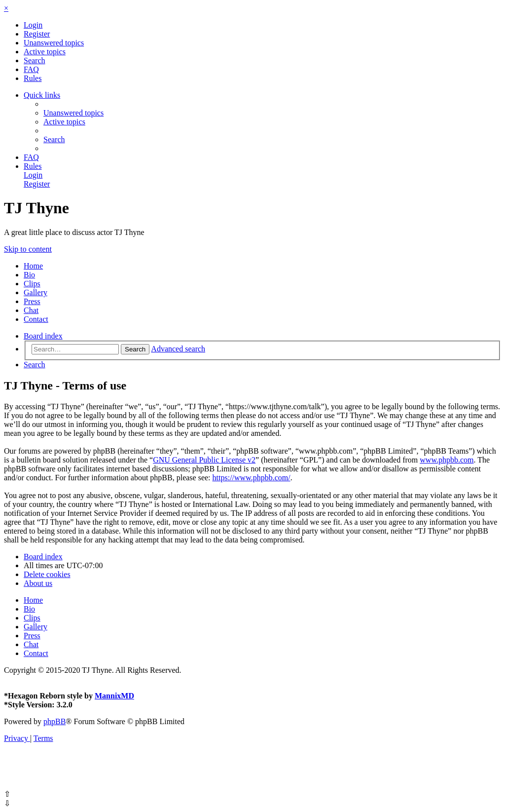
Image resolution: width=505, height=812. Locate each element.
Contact (36, 319)
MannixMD (114, 696)
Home (33, 266)
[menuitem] (33, 25)
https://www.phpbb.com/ (252, 478)
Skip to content (28, 249)
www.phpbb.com (447, 460)
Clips (32, 284)
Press (32, 301)
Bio (29, 275)
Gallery (36, 292)
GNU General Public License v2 (204, 460)
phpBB (54, 721)
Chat (31, 310)
